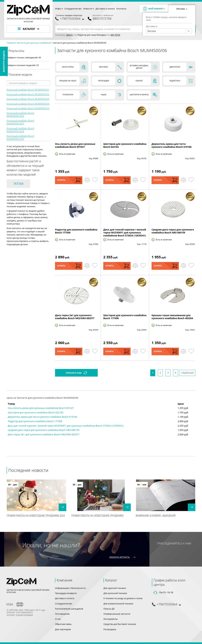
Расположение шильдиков (69, 609)
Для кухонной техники (115, 593)
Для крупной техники (115, 588)
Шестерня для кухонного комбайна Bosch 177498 (125, 317)
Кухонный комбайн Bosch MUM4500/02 (28, 94)
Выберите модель (4, 61)
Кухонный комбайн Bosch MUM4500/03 (28, 99)
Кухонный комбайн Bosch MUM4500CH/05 (20, 137)
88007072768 (102, 19)
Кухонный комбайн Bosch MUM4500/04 (28, 104)
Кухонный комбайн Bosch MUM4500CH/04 (20, 130)
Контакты (121, 9)
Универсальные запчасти (117, 614)
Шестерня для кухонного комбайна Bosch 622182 (125, 145)
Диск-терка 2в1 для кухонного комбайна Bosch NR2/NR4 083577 (75, 317)
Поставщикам (62, 614)
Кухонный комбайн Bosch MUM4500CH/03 (20, 122)
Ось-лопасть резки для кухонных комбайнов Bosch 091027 (75, 145)
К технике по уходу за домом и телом (123, 598)
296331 (70, 35)
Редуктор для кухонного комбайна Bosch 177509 (76, 231)
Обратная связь (63, 624)
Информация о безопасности (70, 588)
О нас (58, 619)
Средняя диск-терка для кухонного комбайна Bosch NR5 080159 (173, 231)
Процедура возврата (66, 593)
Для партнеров (63, 629)
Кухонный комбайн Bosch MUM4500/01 (28, 90)
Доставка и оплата (105, 9)
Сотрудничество (73, 9)
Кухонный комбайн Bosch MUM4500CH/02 (20, 114)
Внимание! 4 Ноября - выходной (156, 515)
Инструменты (111, 619)
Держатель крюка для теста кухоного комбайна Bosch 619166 (172, 145)
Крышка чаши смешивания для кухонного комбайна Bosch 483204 (172, 317)
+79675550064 (70, 19)
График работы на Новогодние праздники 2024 (36, 515)
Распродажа (110, 629)
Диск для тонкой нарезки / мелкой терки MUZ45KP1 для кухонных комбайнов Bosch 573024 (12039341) (125, 233)
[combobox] (169, 31)
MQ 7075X (115, 35)
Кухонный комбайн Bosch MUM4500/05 (28, 108)
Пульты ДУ (109, 609)
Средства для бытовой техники (120, 624)
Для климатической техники (118, 604)
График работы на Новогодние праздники (97, 515)
